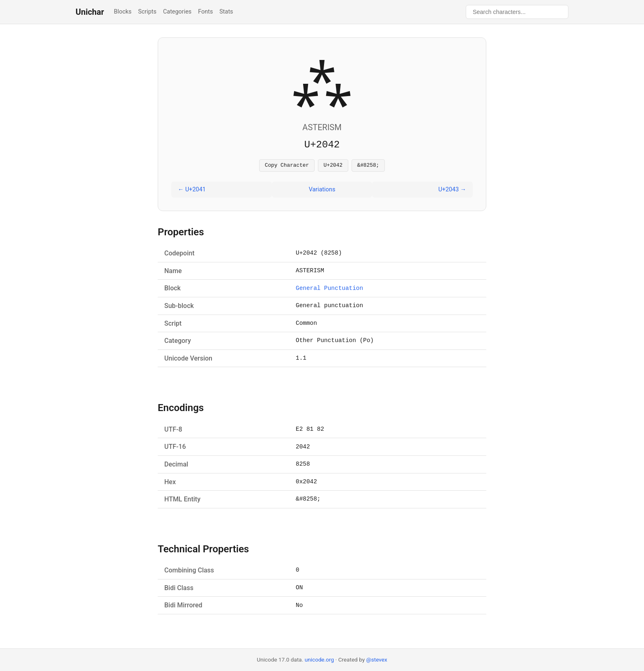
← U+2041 (192, 191)
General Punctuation (329, 290)
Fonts (205, 12)
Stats (226, 12)
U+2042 (333, 166)
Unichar (90, 12)
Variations (322, 191)
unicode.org (320, 660)
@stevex (377, 660)
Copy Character (287, 166)
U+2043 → (452, 191)
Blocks (123, 12)
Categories (177, 12)
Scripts (147, 12)
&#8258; (368, 166)
